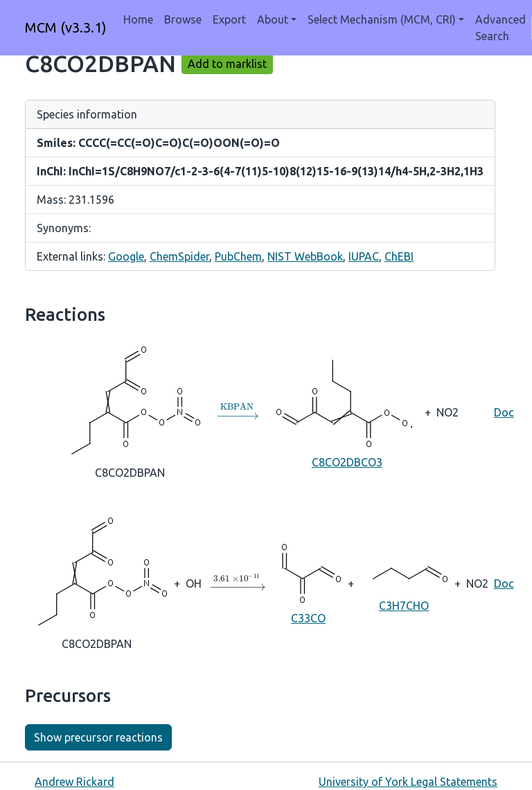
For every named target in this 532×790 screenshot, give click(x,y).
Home (138, 19)
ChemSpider (179, 256)
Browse (183, 19)
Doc (504, 412)
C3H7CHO (404, 582)
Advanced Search (500, 28)
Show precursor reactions (98, 737)
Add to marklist (227, 64)
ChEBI (399, 256)
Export (229, 19)
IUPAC (364, 256)
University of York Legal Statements (408, 782)
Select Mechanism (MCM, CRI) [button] (382, 19)
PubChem (238, 256)
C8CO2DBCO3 (347, 411)
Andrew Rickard (74, 782)
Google (126, 256)
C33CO (309, 582)
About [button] (273, 19)
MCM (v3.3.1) (66, 27)
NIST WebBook (305, 256)
